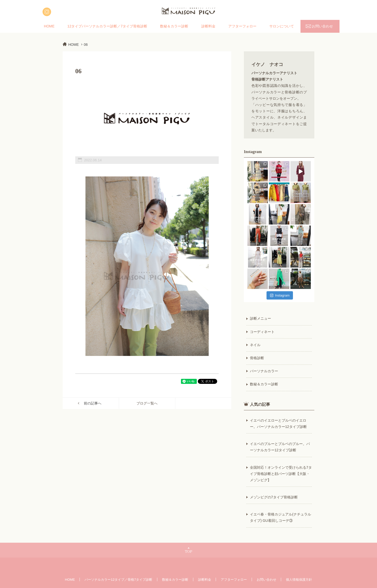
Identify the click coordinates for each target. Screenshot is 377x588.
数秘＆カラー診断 (174, 26)
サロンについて (282, 26)
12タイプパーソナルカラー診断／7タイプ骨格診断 (107, 26)
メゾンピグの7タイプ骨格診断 (274, 497)
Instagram (280, 295)
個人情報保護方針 (299, 580)
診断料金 (208, 26)
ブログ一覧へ (147, 403)
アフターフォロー (242, 26)
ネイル (255, 345)
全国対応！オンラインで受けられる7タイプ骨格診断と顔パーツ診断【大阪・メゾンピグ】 (281, 474)
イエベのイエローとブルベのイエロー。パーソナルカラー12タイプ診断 (278, 424)
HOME (49, 26)
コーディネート (262, 332)
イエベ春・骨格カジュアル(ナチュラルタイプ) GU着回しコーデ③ (280, 517)
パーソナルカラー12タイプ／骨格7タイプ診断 (118, 580)
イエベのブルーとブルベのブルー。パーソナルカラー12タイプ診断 (280, 447)
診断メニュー (260, 318)
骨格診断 (257, 358)
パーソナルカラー (264, 371)
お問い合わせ (322, 26)
